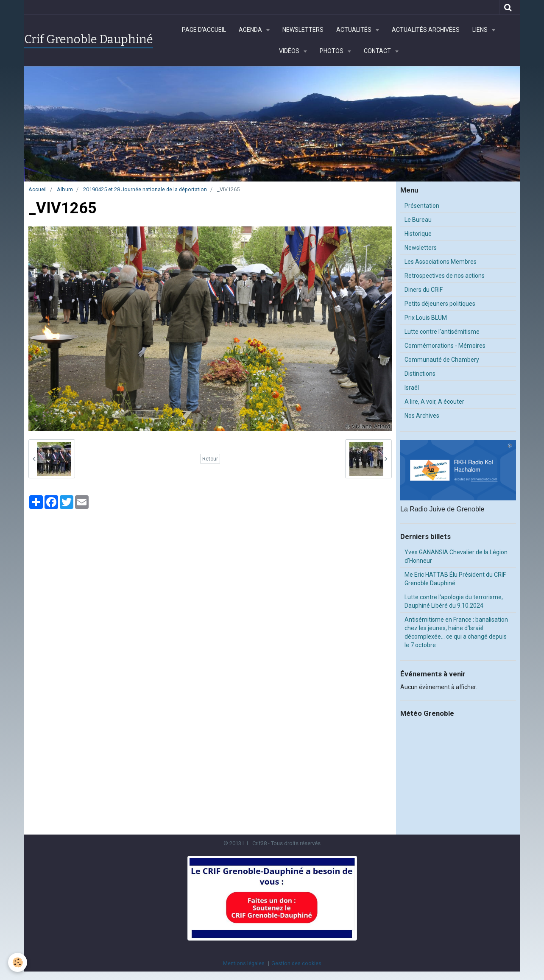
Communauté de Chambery (442, 360)
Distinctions (420, 374)
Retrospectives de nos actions (445, 276)
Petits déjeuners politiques (440, 304)
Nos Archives (422, 416)
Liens (481, 30)
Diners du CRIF (424, 290)
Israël (412, 388)
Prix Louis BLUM (426, 318)
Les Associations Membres (441, 262)
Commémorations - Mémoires (445, 346)
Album (65, 189)
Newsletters (303, 30)
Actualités (354, 30)
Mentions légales (244, 963)
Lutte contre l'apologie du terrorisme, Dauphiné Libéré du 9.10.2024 (454, 601)
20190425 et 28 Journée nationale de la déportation (145, 189)
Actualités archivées (426, 30)
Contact (378, 51)
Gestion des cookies (296, 963)
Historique (418, 234)
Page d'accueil (204, 30)
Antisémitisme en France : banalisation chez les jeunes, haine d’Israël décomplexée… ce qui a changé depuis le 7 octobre (456, 632)
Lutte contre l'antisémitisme (442, 332)
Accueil (38, 189)
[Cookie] (18, 962)
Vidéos (290, 51)
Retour (210, 459)
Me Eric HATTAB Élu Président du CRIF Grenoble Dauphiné (455, 579)
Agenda (251, 30)
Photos (332, 51)
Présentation (422, 206)
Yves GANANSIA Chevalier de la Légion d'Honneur (456, 556)
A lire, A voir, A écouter (434, 402)
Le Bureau (418, 220)
